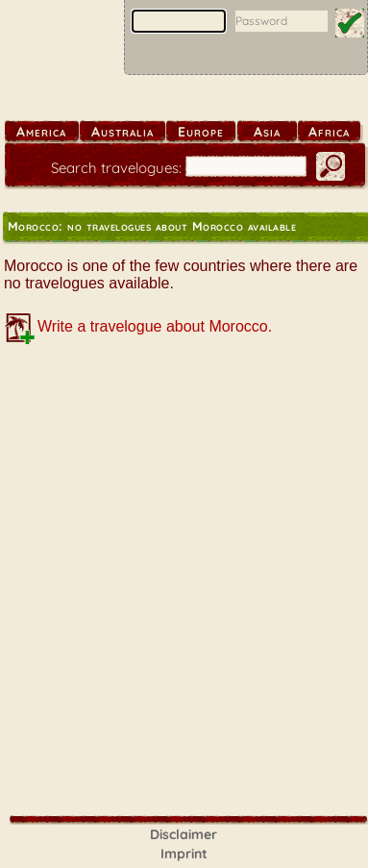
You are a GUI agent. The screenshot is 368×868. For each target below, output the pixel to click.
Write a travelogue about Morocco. (155, 326)
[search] (245, 166)
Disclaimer (184, 834)
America (41, 132)
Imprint (184, 854)
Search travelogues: (116, 168)
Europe (201, 132)
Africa (329, 132)
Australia (123, 132)
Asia (267, 132)
